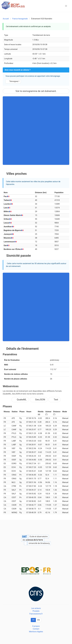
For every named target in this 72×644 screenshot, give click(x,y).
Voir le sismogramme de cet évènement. (36, 91)
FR (33, 620)
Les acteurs (36, 608)
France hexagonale (20, 19)
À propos (36, 626)
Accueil (6, 19)
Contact (36, 629)
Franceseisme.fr (36, 614)
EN (39, 620)
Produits (36, 611)
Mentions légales (36, 632)
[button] (66, 6)
